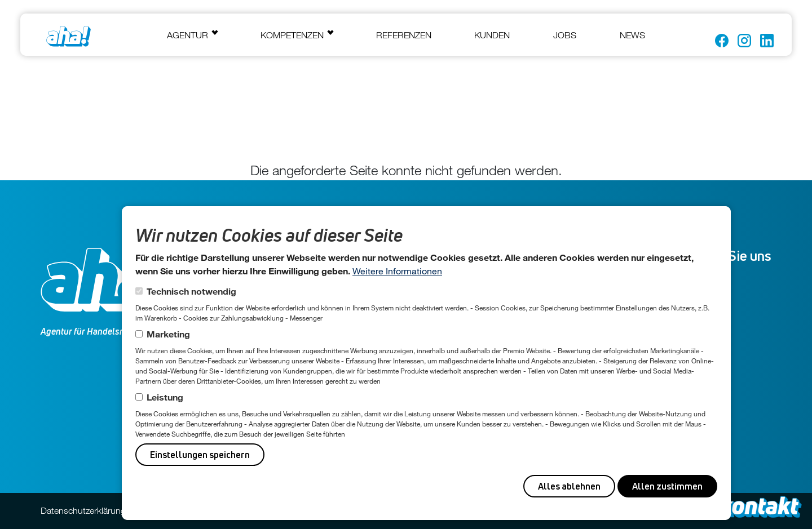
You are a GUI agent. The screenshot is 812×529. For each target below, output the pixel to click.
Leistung (165, 397)
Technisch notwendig (191, 291)
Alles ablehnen (569, 486)
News (632, 35)
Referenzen (404, 35)
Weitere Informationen (397, 271)
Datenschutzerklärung (83, 510)
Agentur (187, 35)
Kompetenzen (292, 35)
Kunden (492, 35)
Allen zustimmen (667, 486)
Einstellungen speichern (200, 455)
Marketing (168, 334)
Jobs (565, 35)
